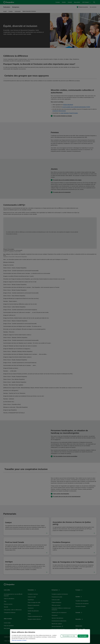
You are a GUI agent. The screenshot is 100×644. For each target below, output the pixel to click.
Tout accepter (83, 636)
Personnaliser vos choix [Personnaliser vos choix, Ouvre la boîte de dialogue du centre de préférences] (69, 636)
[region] (50, 636)
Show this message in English (19, 640)
